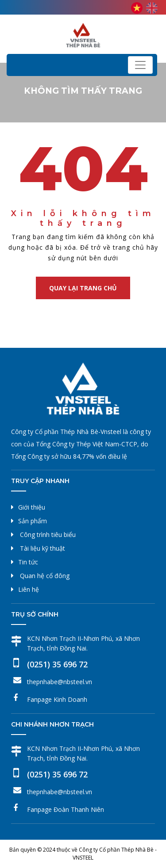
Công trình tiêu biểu (48, 535)
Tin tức (28, 562)
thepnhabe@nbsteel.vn (60, 682)
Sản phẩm (33, 521)
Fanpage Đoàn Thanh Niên (66, 809)
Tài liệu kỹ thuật (42, 548)
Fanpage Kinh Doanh (57, 699)
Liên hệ (29, 589)
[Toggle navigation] (140, 65)
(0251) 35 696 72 (57, 664)
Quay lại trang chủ (83, 288)
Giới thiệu (32, 507)
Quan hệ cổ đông (45, 576)
